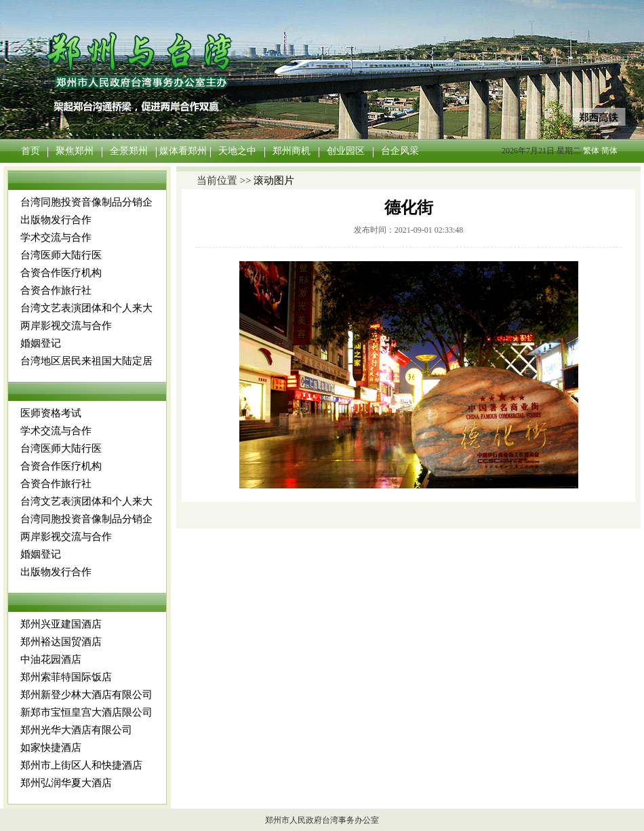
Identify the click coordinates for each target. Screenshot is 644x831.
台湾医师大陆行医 (61, 255)
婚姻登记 (41, 343)
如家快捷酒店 (51, 748)
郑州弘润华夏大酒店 (66, 783)
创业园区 (346, 151)
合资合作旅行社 (56, 290)
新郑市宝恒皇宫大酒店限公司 (86, 712)
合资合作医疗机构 (61, 273)
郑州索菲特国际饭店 (66, 677)
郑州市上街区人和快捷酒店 (81, 765)
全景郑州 (129, 151)
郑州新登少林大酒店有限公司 (86, 695)
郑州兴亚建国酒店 (61, 624)
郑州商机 (291, 151)
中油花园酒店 (51, 659)
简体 (609, 151)
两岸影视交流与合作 (66, 326)
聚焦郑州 (75, 151)
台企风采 (400, 151)
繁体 (591, 151)
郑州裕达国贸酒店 (61, 642)
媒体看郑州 (183, 151)
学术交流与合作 (56, 237)
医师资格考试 (51, 413)
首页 (31, 151)
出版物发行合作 (56, 220)
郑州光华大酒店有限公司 (76, 730)
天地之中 (237, 151)
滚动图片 (274, 180)
